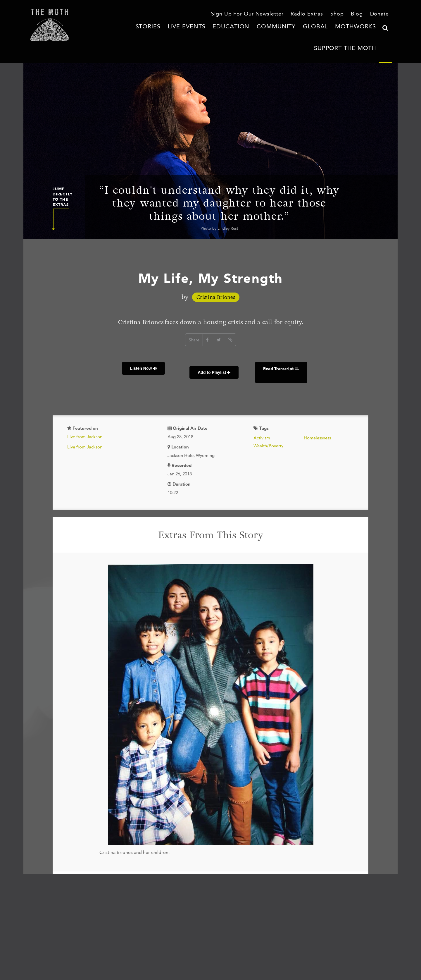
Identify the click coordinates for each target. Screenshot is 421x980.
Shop (340, 14)
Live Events (170, 34)
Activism (262, 411)
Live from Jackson (85, 410)
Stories (138, 34)
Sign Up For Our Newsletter (261, 14)
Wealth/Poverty (268, 419)
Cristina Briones (216, 284)
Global (274, 34)
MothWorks (306, 34)
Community (242, 34)
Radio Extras (313, 14)
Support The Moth (352, 34)
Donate (381, 14)
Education (206, 34)
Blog (359, 14)
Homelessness (317, 411)
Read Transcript (272, 350)
